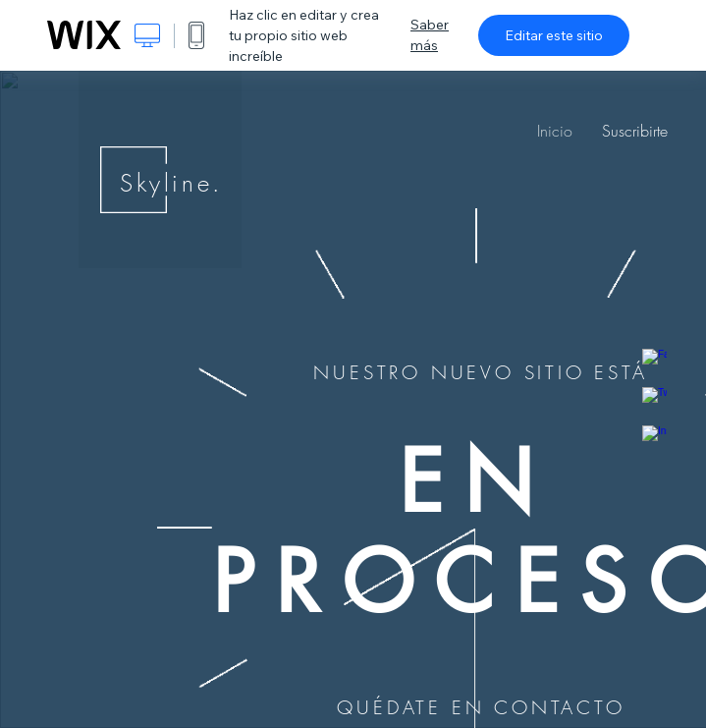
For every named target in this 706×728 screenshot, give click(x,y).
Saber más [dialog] (430, 35)
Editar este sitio (554, 35)
